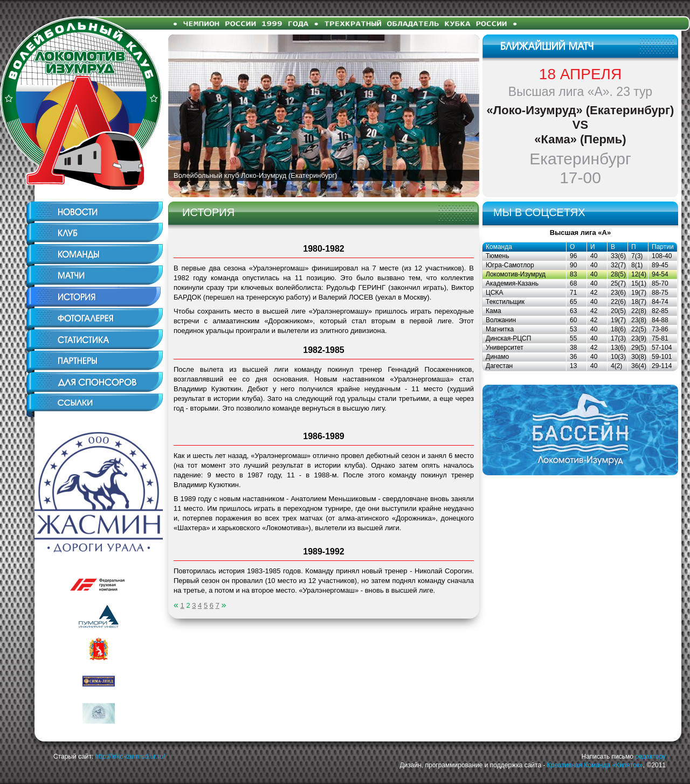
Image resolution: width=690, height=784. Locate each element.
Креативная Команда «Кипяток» (595, 765)
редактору (650, 757)
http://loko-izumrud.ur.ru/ (130, 757)
